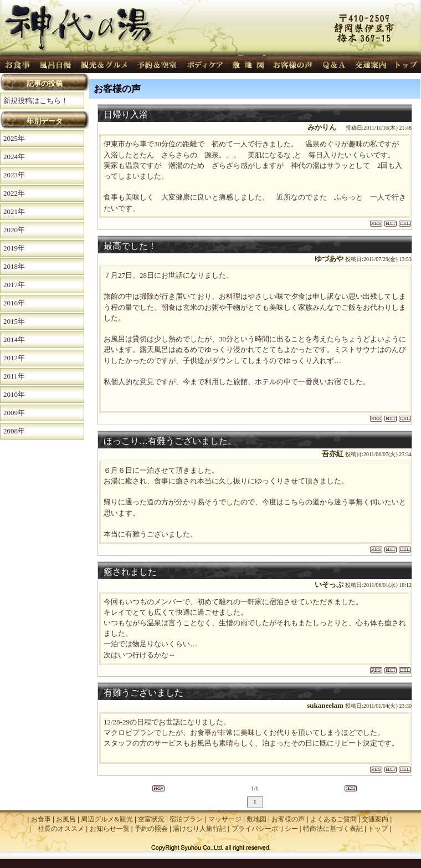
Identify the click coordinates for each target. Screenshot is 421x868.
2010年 (14, 394)
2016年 (14, 303)
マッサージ (225, 819)
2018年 (14, 266)
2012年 (14, 358)
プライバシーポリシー (265, 829)
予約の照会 (151, 829)
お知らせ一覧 (110, 829)
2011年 (14, 376)
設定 (6, 855)
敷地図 (256, 819)
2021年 (14, 211)
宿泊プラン (186, 819)
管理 (415, 855)
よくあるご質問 (333, 819)
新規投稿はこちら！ (36, 101)
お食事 (41, 819)
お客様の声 (288, 819)
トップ (378, 829)
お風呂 (66, 819)
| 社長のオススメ (57, 829)
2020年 (14, 230)
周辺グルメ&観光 (107, 819)
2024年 (14, 157)
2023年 (14, 175)
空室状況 (151, 819)
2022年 (14, 193)
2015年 (14, 321)
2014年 (14, 339)
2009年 (14, 413)
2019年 (14, 248)
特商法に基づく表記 (333, 829)
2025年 (14, 138)
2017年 (14, 285)
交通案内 (375, 819)
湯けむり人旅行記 (199, 829)
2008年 (14, 431)
